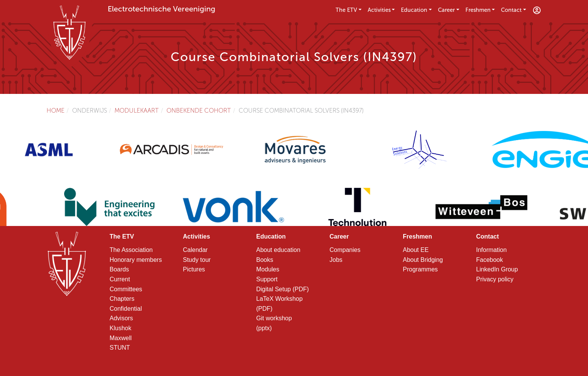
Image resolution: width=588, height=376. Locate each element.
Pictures (194, 269)
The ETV (346, 10)
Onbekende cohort (199, 111)
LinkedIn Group (497, 269)
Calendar (195, 250)
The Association (131, 250)
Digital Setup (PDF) (283, 289)
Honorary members (136, 260)
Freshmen (478, 10)
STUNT (120, 348)
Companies (345, 250)
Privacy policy (495, 279)
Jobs (336, 260)
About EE (416, 250)
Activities (379, 10)
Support (267, 279)
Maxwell (121, 338)
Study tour (197, 260)
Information (491, 250)
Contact (511, 10)
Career (446, 10)
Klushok (120, 328)
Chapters (122, 299)
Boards (119, 269)
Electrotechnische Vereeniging (162, 9)
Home (56, 111)
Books (265, 260)
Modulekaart (137, 111)
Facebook (489, 260)
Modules (268, 269)
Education (414, 10)
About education (278, 250)
